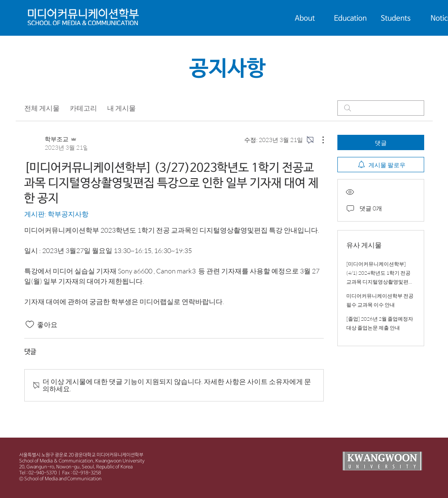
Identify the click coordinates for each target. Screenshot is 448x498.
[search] (381, 108)
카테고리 (83, 108)
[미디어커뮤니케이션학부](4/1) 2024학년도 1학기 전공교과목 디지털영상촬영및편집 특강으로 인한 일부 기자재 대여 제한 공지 (380, 282)
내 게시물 (121, 108)
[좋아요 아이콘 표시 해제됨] (30, 324)
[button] (305, 19)
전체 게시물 (42, 108)
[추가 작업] (319, 140)
